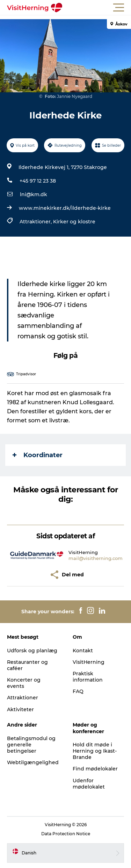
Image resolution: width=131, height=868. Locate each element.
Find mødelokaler (95, 769)
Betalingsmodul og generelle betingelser (31, 745)
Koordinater (38, 455)
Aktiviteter (20, 709)
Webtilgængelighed (33, 762)
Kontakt (83, 651)
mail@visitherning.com (96, 558)
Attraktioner (23, 698)
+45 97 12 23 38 (38, 181)
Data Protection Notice (66, 834)
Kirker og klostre (74, 222)
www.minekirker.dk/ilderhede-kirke (65, 208)
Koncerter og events (24, 683)
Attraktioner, (36, 222)
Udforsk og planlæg (32, 651)
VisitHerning (89, 662)
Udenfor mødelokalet (89, 784)
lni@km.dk (34, 194)
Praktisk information (88, 677)
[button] (97, 8)
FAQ (78, 691)
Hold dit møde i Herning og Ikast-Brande (95, 751)
